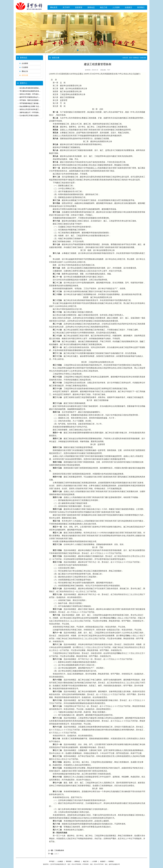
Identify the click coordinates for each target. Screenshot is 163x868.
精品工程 (104, 7)
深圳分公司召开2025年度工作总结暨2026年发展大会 (38, 109)
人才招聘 (116, 7)
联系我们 (141, 7)
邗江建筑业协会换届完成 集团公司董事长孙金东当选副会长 (40, 91)
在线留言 (128, 7)
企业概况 (60, 861)
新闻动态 (91, 7)
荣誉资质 (69, 861)
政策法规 (25, 75)
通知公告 (25, 71)
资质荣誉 (79, 7)
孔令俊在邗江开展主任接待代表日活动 (33, 115)
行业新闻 (25, 67)
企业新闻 (25, 63)
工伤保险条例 (59, 850)
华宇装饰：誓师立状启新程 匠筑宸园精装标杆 (36, 100)
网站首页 (54, 7)
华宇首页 (52, 861)
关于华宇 (66, 7)
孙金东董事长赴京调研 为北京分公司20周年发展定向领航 (40, 106)
